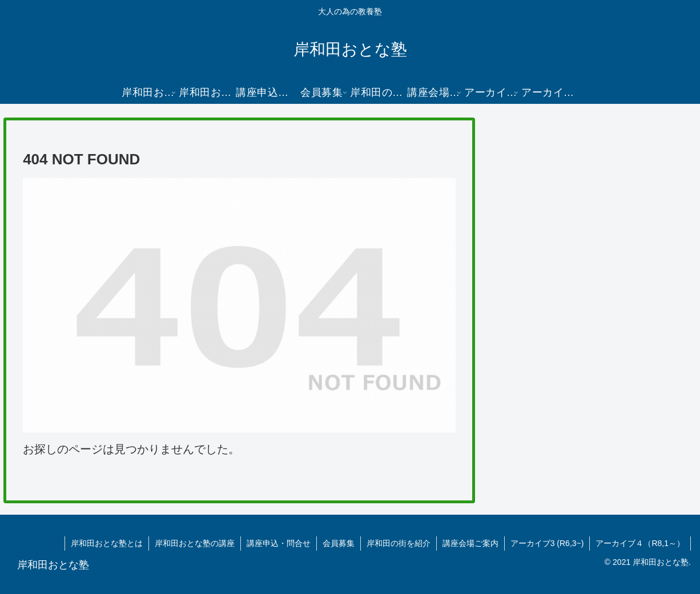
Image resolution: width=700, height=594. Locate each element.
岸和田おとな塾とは (107, 543)
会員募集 (339, 543)
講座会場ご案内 (470, 543)
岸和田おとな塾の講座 (195, 543)
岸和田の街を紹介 (399, 543)
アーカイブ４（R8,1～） (640, 543)
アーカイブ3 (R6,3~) (547, 543)
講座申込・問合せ (279, 543)
